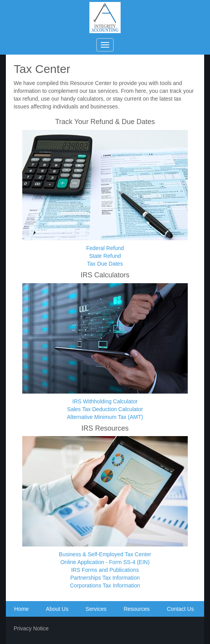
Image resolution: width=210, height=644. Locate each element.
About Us (57, 609)
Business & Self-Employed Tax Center (105, 554)
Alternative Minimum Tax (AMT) (105, 417)
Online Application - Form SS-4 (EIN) (105, 562)
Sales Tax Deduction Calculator (105, 409)
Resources (137, 609)
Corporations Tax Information (105, 585)
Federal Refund (105, 248)
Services (96, 609)
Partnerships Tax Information (105, 578)
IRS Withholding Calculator (105, 401)
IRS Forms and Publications (105, 570)
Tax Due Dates (105, 264)
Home (21, 609)
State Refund (105, 256)
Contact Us (180, 609)
